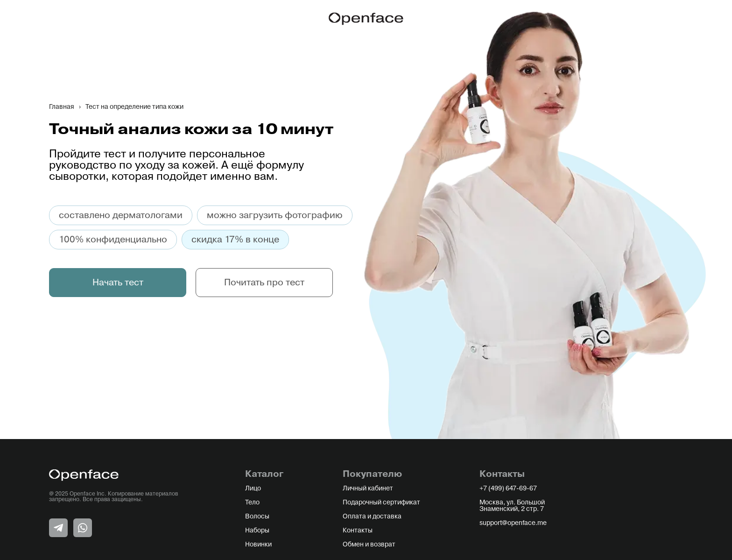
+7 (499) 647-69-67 (508, 489)
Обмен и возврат (369, 545)
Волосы (257, 517)
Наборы (257, 531)
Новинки (258, 545)
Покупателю (372, 474)
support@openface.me (513, 523)
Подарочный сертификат (381, 503)
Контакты (358, 531)
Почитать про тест (264, 283)
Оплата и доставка (372, 517)
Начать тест (118, 283)
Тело (252, 503)
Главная (62, 107)
